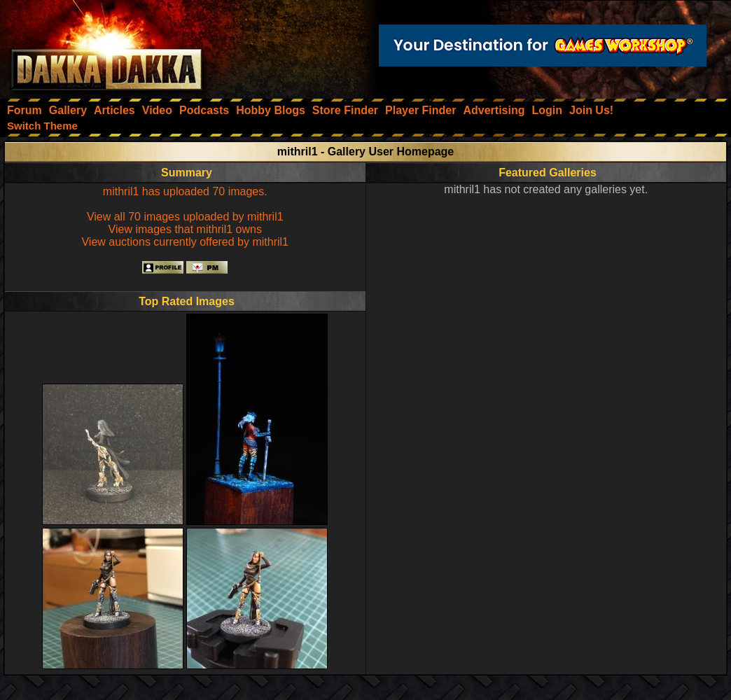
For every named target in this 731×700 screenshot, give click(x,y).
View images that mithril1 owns (185, 229)
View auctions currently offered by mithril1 (185, 242)
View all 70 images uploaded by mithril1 (185, 217)
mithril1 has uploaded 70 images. (185, 191)
